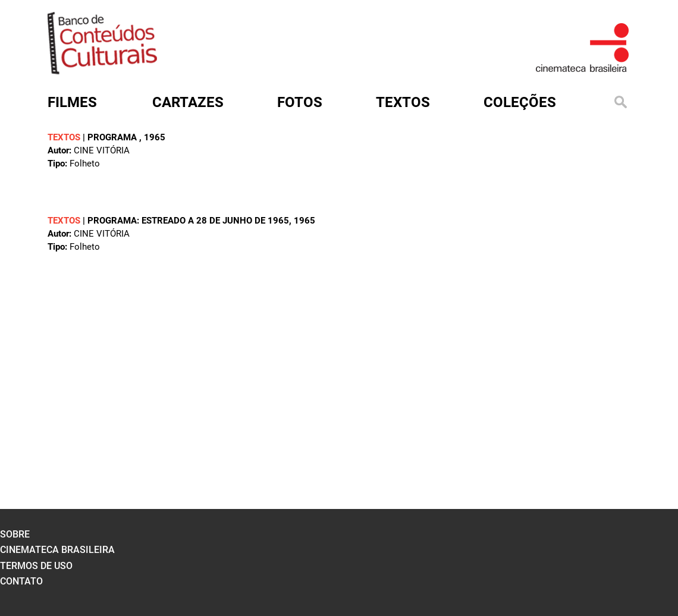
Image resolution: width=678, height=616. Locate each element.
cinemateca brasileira (57, 550)
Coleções (520, 102)
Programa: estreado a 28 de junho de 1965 (188, 221)
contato (21, 581)
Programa (113, 137)
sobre (15, 534)
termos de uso (36, 566)
